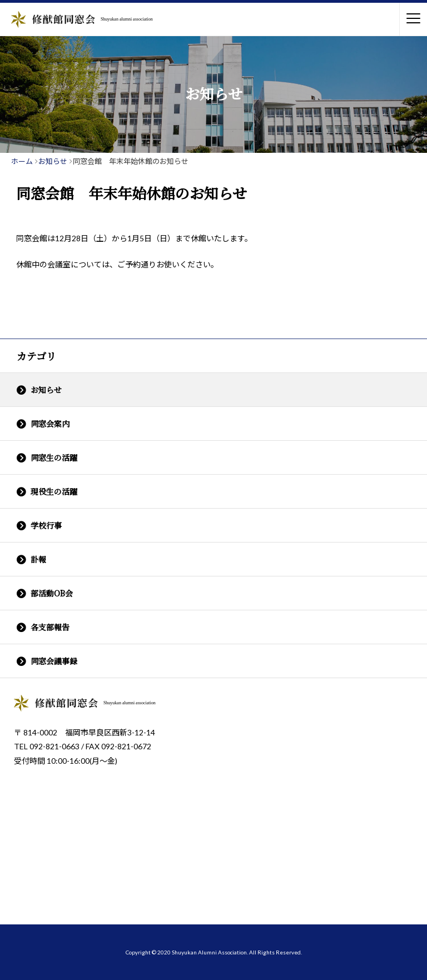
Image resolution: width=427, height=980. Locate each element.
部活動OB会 (52, 593)
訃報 (38, 559)
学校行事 (46, 525)
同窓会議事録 (54, 661)
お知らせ (46, 390)
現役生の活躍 (54, 491)
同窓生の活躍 (54, 457)
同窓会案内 (50, 424)
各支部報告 (50, 627)
